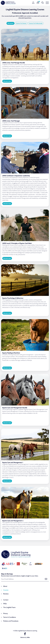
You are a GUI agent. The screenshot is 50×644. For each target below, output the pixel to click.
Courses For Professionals (36, 23)
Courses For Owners (21, 23)
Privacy (6, 613)
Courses (6, 590)
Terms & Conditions (10, 617)
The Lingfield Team (9, 607)
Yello (28, 637)
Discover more (7, 81)
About (5, 586)
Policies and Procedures (11, 621)
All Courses (10, 23)
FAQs (5, 604)
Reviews (6, 594)
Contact (6, 600)
